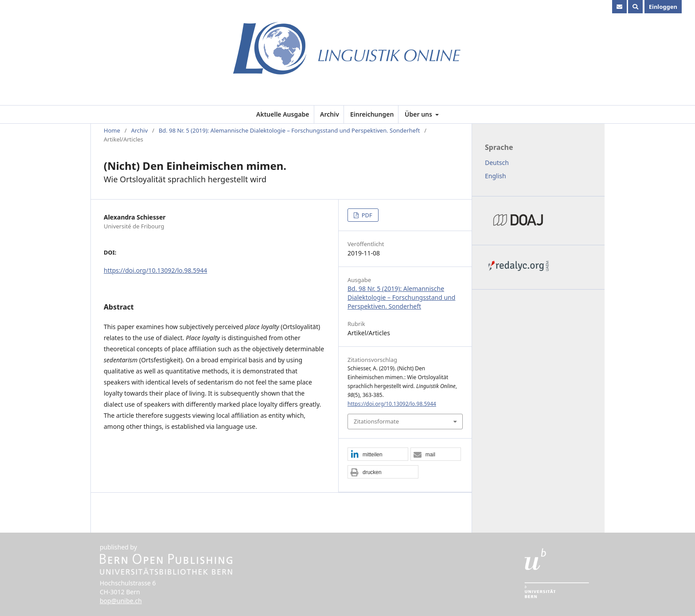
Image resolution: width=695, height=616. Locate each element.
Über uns (419, 114)
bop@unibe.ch (121, 601)
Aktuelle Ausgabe (283, 114)
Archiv (330, 114)
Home (112, 130)
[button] (378, 455)
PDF (366, 215)
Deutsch (497, 163)
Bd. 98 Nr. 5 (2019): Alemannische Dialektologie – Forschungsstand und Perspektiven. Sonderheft (289, 130)
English (496, 176)
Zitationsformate (376, 421)
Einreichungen (372, 114)
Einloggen (663, 7)
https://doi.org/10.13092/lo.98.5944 (155, 270)
